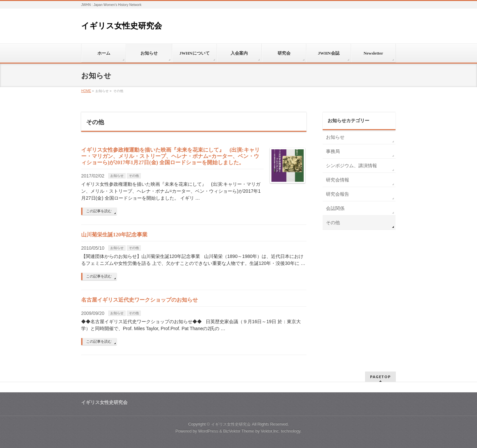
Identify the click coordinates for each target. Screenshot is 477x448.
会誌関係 (335, 208)
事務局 (333, 151)
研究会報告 (338, 194)
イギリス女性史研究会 (122, 26)
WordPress (208, 431)
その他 (134, 176)
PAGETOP (380, 377)
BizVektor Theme (239, 431)
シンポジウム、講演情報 (351, 166)
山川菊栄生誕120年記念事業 (114, 235)
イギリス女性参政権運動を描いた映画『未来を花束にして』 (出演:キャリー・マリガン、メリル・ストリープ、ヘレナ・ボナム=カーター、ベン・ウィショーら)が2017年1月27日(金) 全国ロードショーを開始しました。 (170, 156)
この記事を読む (99, 211)
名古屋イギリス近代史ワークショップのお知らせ (139, 300)
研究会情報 (338, 180)
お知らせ (117, 176)
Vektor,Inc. (270, 431)
